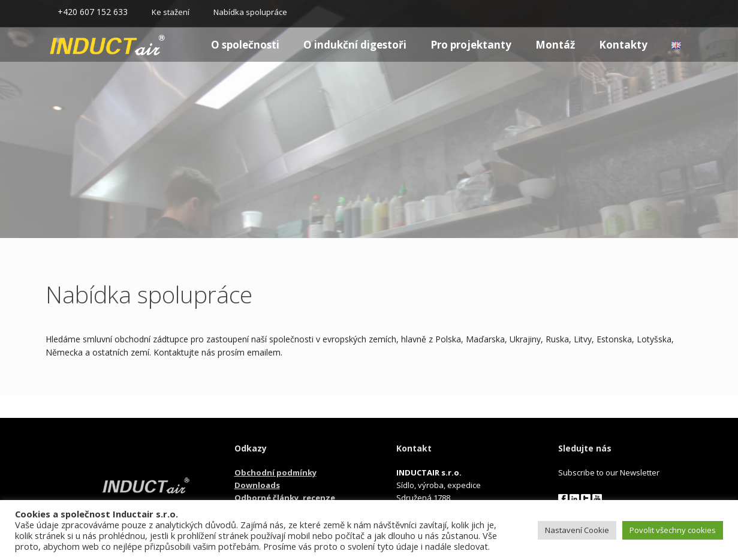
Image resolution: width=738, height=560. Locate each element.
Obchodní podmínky (275, 472)
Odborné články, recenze (285, 498)
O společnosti (245, 45)
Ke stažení (171, 12)
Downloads (257, 485)
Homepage (86, 45)
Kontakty (623, 45)
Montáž (555, 45)
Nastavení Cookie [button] (577, 530)
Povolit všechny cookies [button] (673, 530)
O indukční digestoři (355, 45)
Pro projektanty (471, 45)
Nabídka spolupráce (250, 12)
